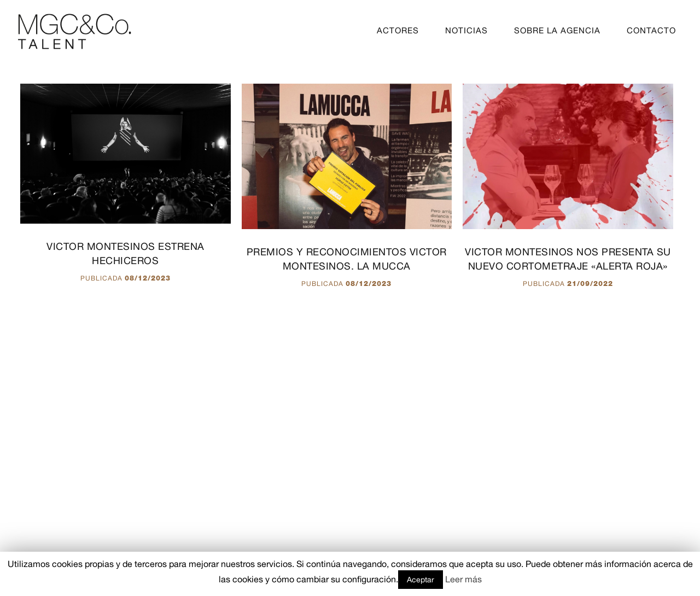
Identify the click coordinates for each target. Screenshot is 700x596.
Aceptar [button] (421, 580)
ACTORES (398, 30)
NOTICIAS (466, 30)
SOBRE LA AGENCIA (557, 30)
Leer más (463, 579)
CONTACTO (651, 30)
